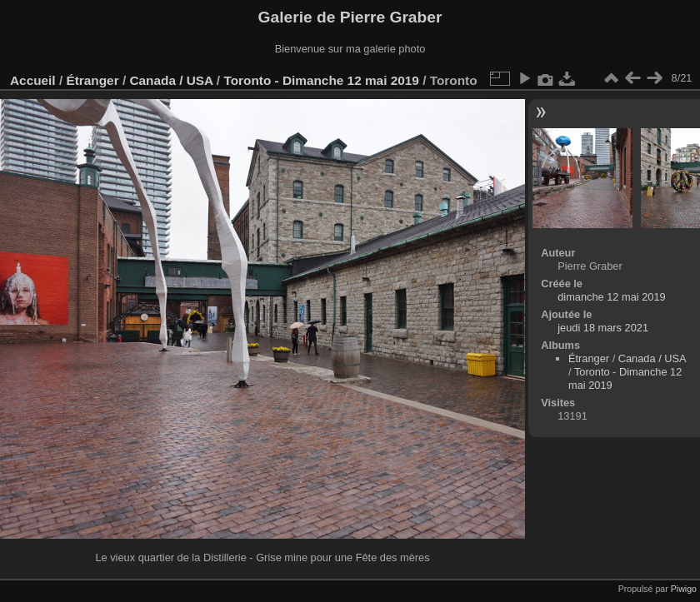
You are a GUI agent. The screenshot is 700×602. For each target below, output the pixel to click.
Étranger (92, 80)
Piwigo (684, 589)
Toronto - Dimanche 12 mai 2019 (321, 80)
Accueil (33, 80)
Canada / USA (171, 80)
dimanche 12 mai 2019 (611, 297)
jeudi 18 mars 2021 (603, 328)
